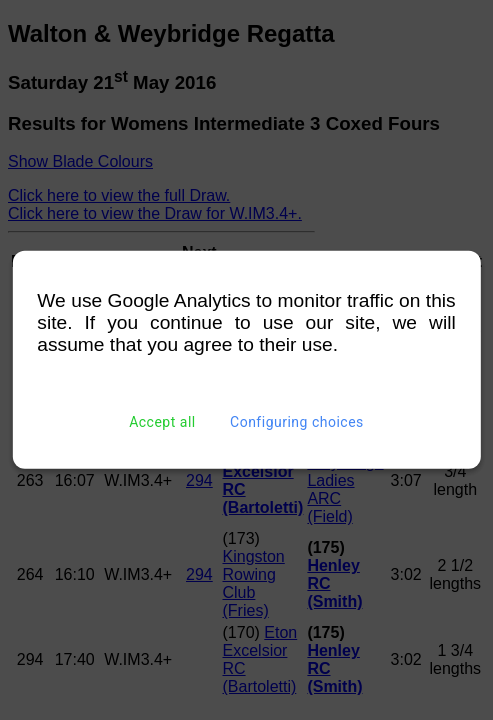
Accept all (162, 422)
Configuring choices (297, 422)
